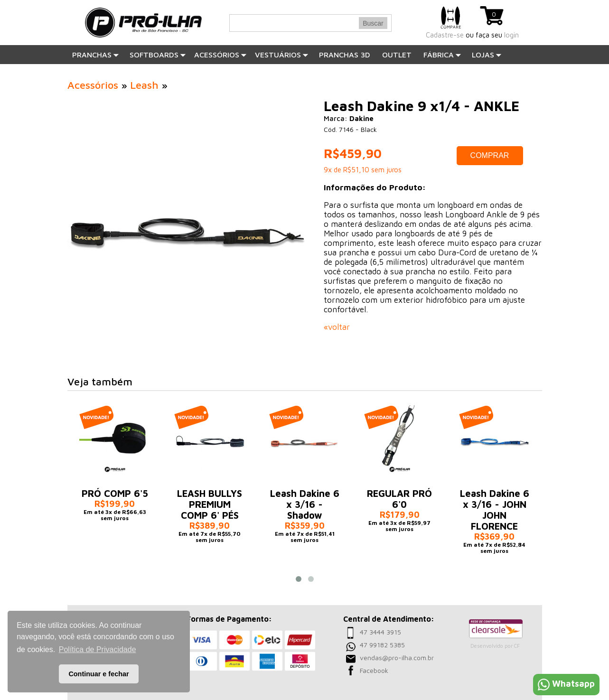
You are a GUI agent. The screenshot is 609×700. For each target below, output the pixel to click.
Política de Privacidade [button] (98, 649)
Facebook (374, 670)
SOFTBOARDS (158, 55)
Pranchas (96, 55)
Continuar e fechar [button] (98, 674)
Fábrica (442, 55)
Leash (144, 85)
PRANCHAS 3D (345, 55)
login (511, 35)
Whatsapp (566, 684)
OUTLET (397, 55)
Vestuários (282, 55)
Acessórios (220, 55)
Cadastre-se (445, 35)
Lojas (487, 55)
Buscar (373, 23)
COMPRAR (490, 155)
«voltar (337, 327)
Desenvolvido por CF (495, 646)
